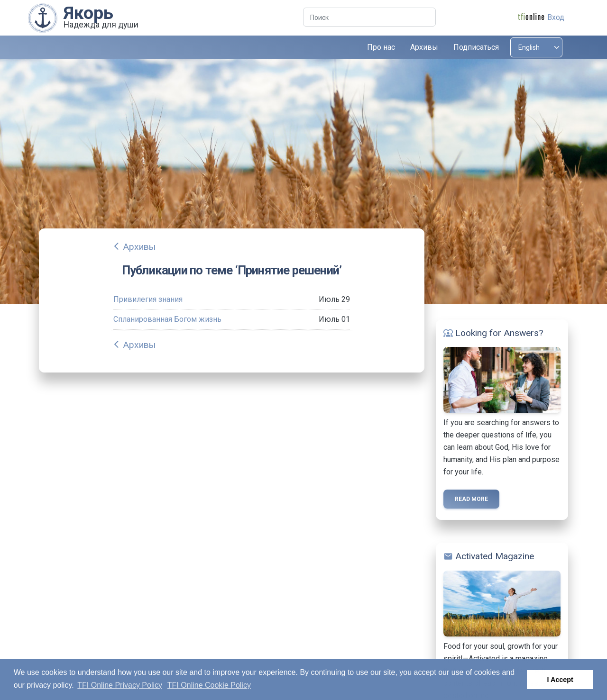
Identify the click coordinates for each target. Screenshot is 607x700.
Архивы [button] (424, 47)
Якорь (88, 13)
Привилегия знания (148, 299)
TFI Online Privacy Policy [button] (120, 685)
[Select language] (536, 47)
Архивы (139, 247)
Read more (471, 499)
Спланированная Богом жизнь (167, 319)
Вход (556, 17)
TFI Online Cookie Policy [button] (209, 685)
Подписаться (476, 47)
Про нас (381, 47)
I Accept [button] (560, 680)
